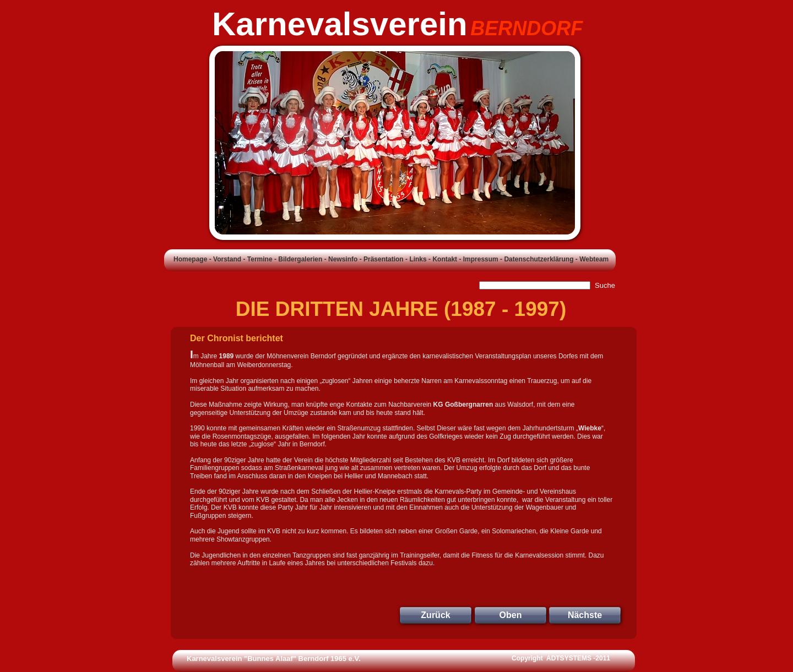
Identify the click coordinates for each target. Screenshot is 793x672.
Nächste (585, 615)
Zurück (435, 615)
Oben (511, 615)
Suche (605, 285)
